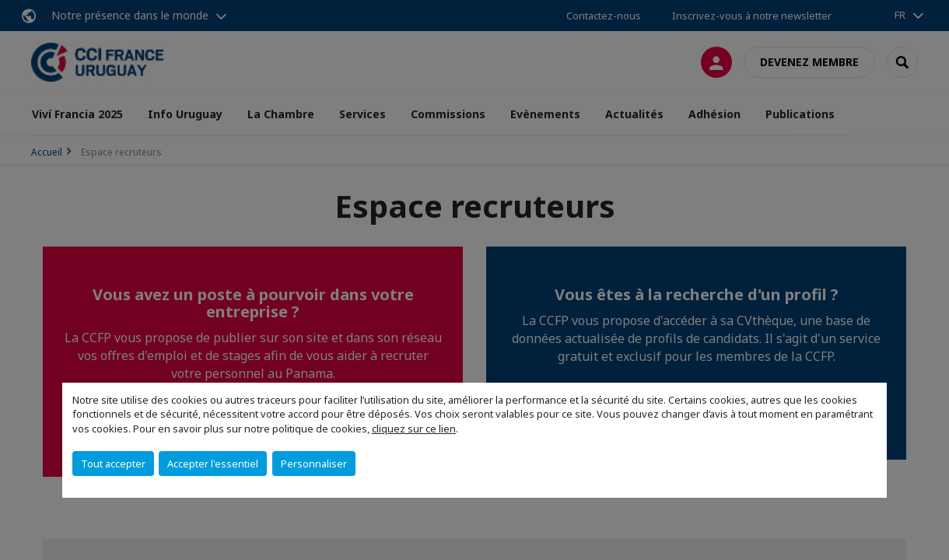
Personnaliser (314, 464)
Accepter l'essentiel (213, 464)
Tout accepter (113, 464)
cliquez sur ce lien (414, 429)
